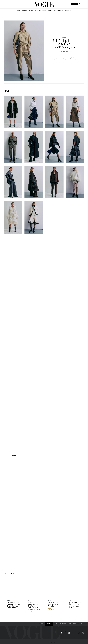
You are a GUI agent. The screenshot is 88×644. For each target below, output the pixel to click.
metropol (46, 642)
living (51, 642)
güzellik (37, 642)
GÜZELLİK (25, 10)
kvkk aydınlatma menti (76, 624)
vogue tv (55, 642)
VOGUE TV (50, 10)
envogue (41, 642)
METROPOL (38, 10)
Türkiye (49, 624)
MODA (19, 10)
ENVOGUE (31, 10)
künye (56, 624)
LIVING (44, 10)
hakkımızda (63, 624)
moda (32, 642)
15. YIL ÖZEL (68, 10)
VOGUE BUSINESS (58, 10)
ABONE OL (74, 4)
